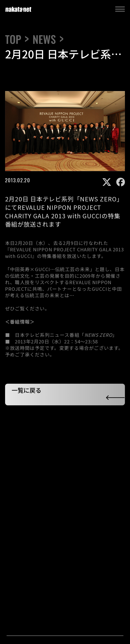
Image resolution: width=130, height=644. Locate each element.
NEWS (44, 39)
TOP (13, 39)
